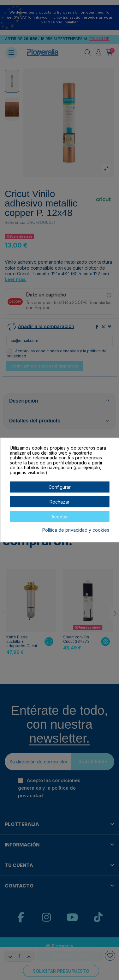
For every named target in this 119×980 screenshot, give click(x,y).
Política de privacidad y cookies (76, 530)
